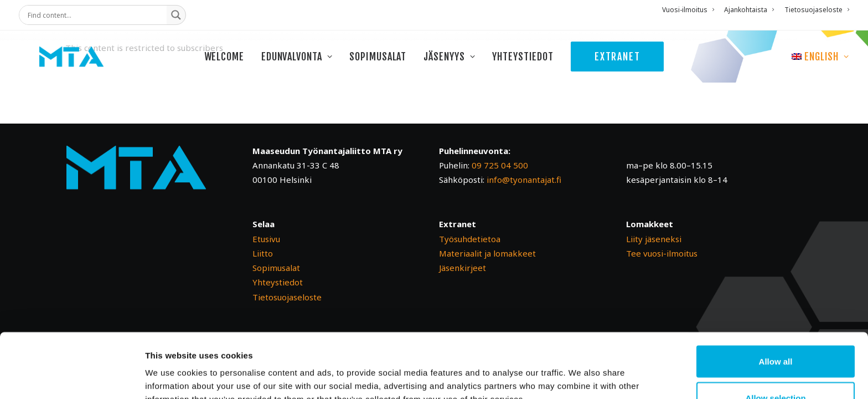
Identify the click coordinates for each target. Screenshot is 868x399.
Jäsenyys (459, 68)
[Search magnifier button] (176, 15)
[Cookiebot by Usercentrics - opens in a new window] (72, 377)
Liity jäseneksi (654, 239)
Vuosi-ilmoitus (688, 10)
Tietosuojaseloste (817, 10)
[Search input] (96, 15)
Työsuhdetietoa (470, 239)
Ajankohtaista (749, 10)
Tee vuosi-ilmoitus (662, 253)
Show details (581, 370)
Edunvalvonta (307, 68)
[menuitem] (690, 10)
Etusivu (266, 239)
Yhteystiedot (533, 68)
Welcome (234, 68)
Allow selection (775, 333)
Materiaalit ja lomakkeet (487, 253)
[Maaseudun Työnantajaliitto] (84, 68)
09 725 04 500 (500, 165)
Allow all (776, 297)
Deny (776, 369)
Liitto (263, 253)
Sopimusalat (388, 68)
